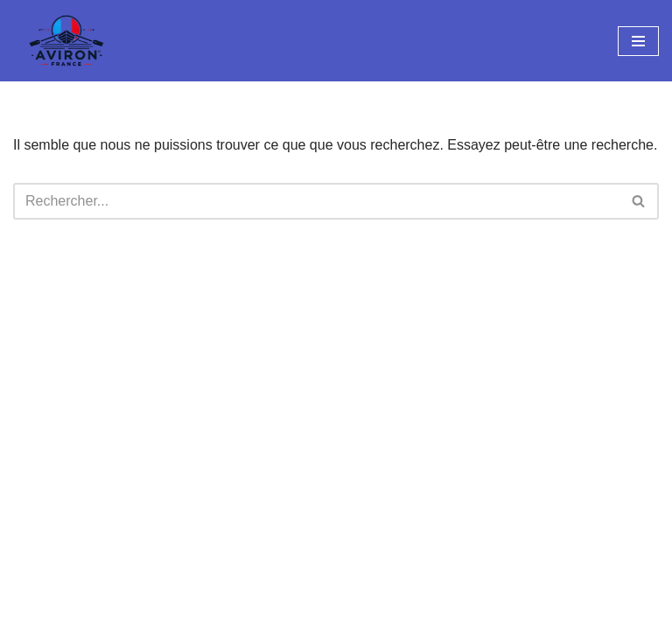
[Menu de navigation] (638, 41)
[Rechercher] (316, 201)
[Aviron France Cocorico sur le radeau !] (66, 41)
